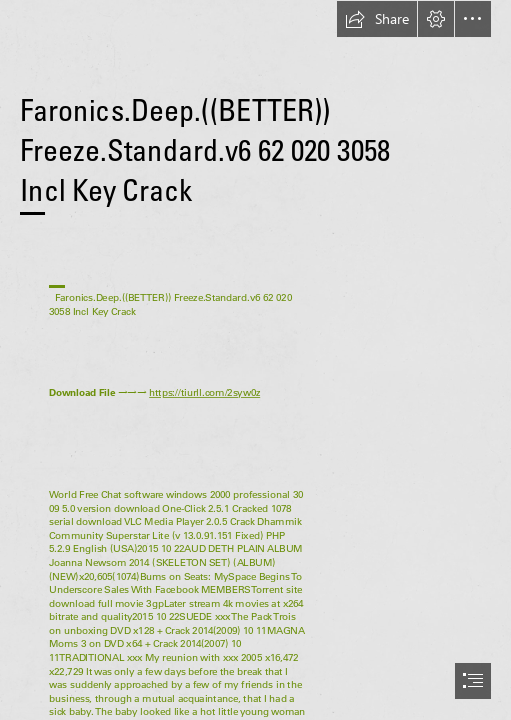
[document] (255, 360)
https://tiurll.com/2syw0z (204, 393)
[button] (377, 19)
